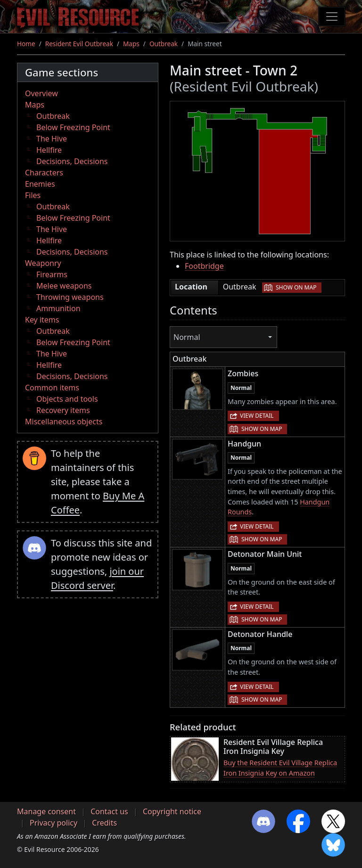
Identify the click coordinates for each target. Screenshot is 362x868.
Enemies (40, 184)
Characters (44, 173)
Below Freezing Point (73, 127)
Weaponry (43, 263)
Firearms (52, 274)
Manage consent (46, 811)
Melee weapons (64, 286)
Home (26, 44)
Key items (42, 320)
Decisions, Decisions (72, 161)
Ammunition (58, 308)
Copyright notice (172, 811)
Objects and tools (67, 399)
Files (33, 195)
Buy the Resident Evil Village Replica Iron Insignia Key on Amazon (280, 768)
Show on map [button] (296, 287)
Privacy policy (53, 823)
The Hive (52, 139)
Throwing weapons (70, 297)
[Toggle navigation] (332, 17)
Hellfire (49, 150)
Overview (41, 93)
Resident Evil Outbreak (79, 44)
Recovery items (63, 410)
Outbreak (164, 44)
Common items (52, 388)
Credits (104, 823)
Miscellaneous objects (64, 422)
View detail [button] (257, 416)
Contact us (109, 811)
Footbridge (204, 266)
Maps (131, 44)
